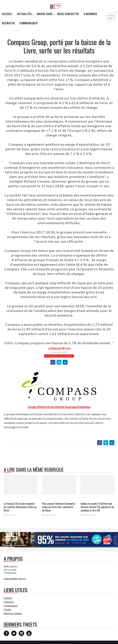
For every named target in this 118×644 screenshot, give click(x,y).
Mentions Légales (13, 613)
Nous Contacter (68, 14)
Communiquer (29, 23)
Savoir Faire (45, 14)
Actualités (24, 14)
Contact (8, 598)
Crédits (7, 610)
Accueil (7, 14)
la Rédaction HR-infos (59, 348)
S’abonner (90, 14)
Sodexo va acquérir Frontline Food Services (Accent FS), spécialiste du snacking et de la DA (97, 507)
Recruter (9, 23)
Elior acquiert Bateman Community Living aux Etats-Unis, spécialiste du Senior (59, 507)
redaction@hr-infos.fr (15, 579)
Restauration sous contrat (59, 356)
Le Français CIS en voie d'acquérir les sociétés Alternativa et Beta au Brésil (20, 507)
